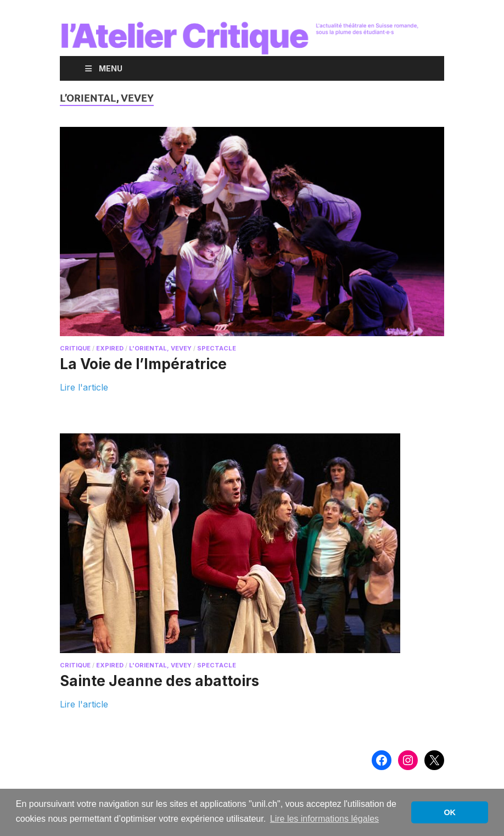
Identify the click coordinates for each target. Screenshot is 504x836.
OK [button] (450, 812)
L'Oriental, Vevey (160, 348)
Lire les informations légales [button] (324, 819)
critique (75, 348)
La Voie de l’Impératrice (143, 364)
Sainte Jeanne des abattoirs (159, 681)
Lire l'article (84, 387)
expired (110, 348)
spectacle (217, 348)
